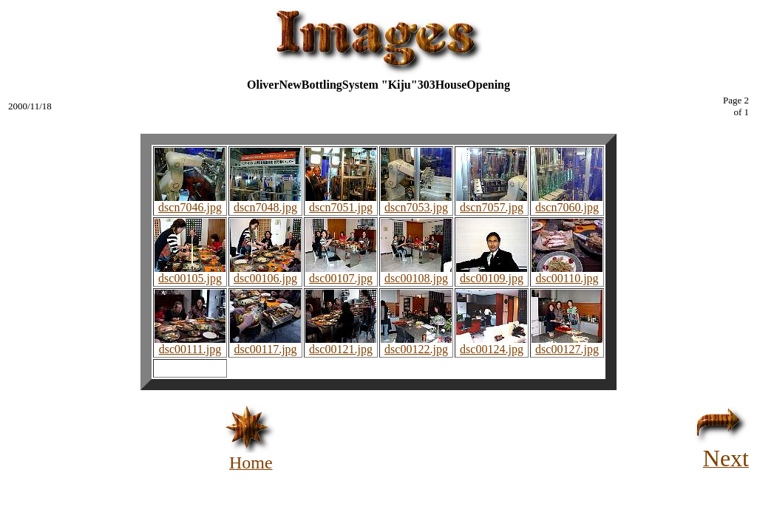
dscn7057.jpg (492, 202)
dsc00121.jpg (341, 344)
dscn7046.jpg (190, 202)
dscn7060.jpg (567, 202)
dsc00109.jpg (492, 273)
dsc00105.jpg (190, 273)
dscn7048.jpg (265, 202)
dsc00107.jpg (341, 273)
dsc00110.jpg (567, 273)
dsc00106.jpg (265, 273)
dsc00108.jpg (416, 273)
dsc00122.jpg (416, 344)
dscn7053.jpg (416, 202)
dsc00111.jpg (190, 344)
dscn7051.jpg (341, 202)
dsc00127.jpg (567, 344)
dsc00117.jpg (265, 344)
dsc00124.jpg (492, 344)
